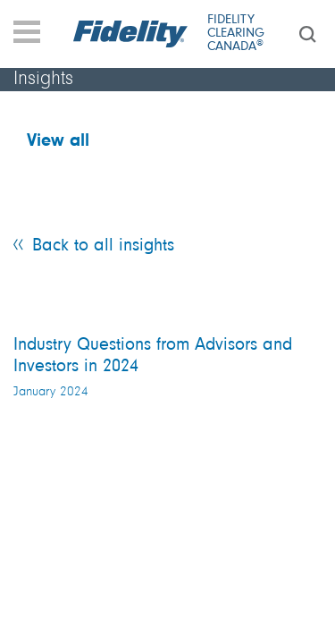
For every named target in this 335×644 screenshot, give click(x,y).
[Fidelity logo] (131, 34)
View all (58, 141)
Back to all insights (103, 246)
